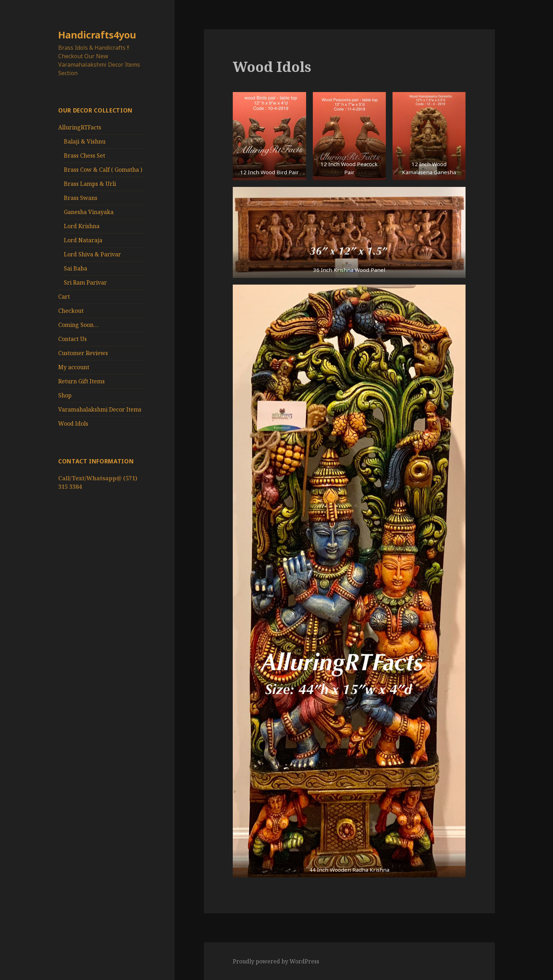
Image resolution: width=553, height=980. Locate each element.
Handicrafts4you (97, 35)
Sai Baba (75, 268)
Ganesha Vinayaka (89, 212)
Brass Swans (81, 198)
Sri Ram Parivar (85, 282)
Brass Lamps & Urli (90, 184)
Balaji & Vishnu (85, 141)
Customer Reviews (83, 353)
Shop (65, 395)
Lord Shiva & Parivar (92, 254)
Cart (64, 297)
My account (74, 367)
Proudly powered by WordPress (276, 961)
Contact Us (72, 339)
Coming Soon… (78, 325)
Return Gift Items (81, 381)
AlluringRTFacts (80, 127)
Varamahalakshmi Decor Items (100, 409)
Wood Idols (73, 424)
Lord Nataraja (83, 240)
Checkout (71, 311)
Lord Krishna (82, 226)
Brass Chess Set (84, 156)
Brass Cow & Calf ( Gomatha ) (103, 170)
